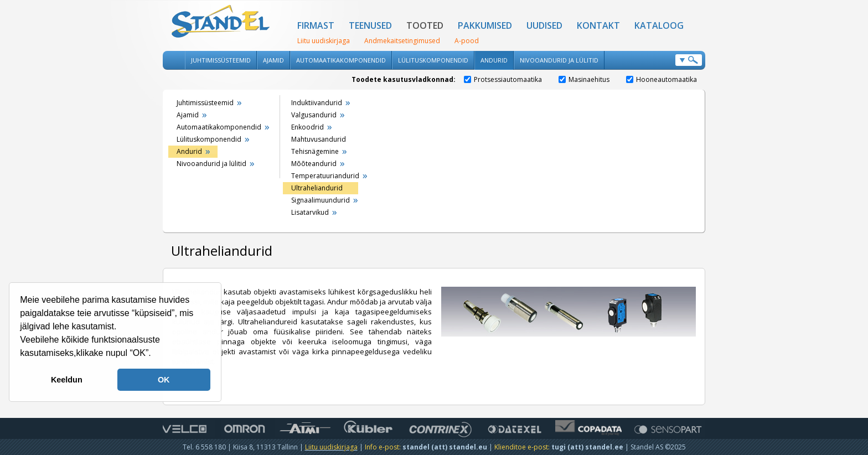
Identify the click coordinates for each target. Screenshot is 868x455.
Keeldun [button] (67, 380)
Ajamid (273, 60)
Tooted (425, 25)
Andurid (494, 60)
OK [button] (164, 380)
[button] (155, 354)
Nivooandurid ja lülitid (559, 60)
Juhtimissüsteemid (221, 60)
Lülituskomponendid (433, 60)
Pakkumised (485, 25)
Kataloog (659, 25)
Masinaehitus (584, 79)
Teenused (370, 25)
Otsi (689, 60)
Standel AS (221, 22)
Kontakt (598, 25)
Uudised (544, 25)
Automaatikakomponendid (341, 60)
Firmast (316, 25)
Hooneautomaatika (662, 79)
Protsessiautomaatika (503, 79)
